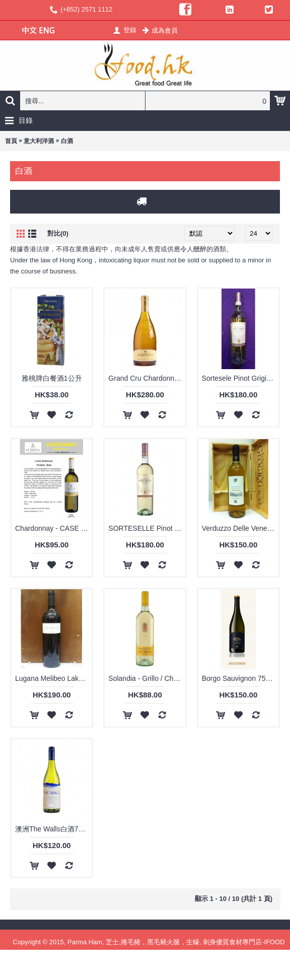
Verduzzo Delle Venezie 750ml (240, 528)
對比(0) (58, 233)
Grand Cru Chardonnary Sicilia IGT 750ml (147, 378)
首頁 (11, 141)
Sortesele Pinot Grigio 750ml (240, 378)
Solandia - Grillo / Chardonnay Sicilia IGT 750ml (147, 678)
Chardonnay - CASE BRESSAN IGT (53, 528)
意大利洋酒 (39, 141)
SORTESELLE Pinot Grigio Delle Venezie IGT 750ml (147, 528)
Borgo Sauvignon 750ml (239, 678)
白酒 (67, 141)
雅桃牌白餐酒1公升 (52, 378)
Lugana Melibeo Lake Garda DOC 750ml (53, 678)
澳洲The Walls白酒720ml (53, 829)
